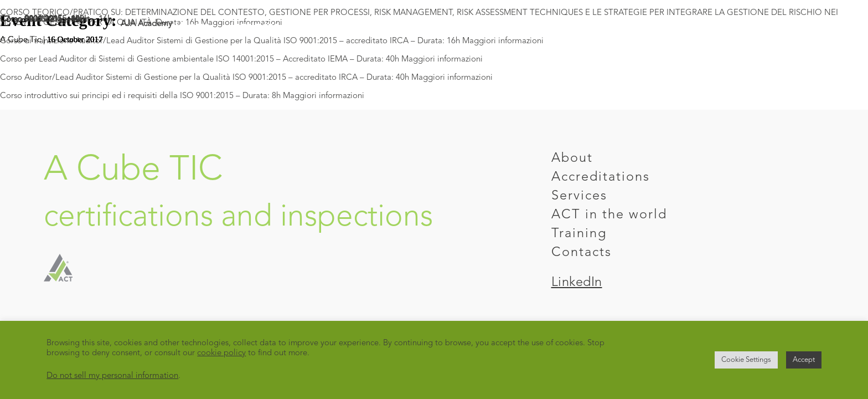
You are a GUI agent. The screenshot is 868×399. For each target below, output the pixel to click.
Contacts (582, 253)
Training (579, 234)
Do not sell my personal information (112, 376)
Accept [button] (804, 360)
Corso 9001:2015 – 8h (40, 20)
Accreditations (601, 177)
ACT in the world (609, 215)
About (572, 158)
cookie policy (221, 353)
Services (579, 196)
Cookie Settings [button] (746, 360)
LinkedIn (577, 283)
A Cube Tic (20, 40)
